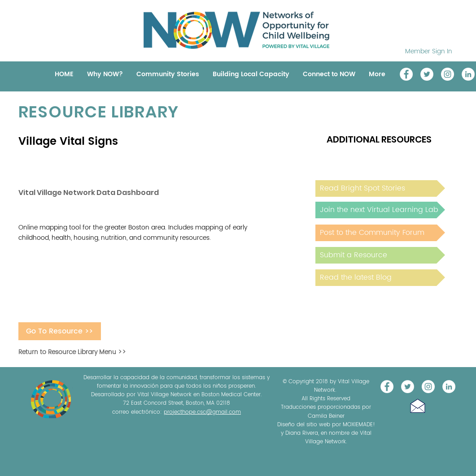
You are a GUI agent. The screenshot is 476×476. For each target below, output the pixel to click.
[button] (418, 406)
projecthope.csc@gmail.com (202, 412)
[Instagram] (448, 74)
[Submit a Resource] (380, 255)
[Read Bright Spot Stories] (380, 188)
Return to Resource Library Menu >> (72, 352)
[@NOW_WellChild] (427, 74)
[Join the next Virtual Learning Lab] (380, 210)
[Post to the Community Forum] (380, 233)
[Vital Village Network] (406, 74)
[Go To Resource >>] (60, 331)
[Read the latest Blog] (380, 278)
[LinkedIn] (468, 74)
